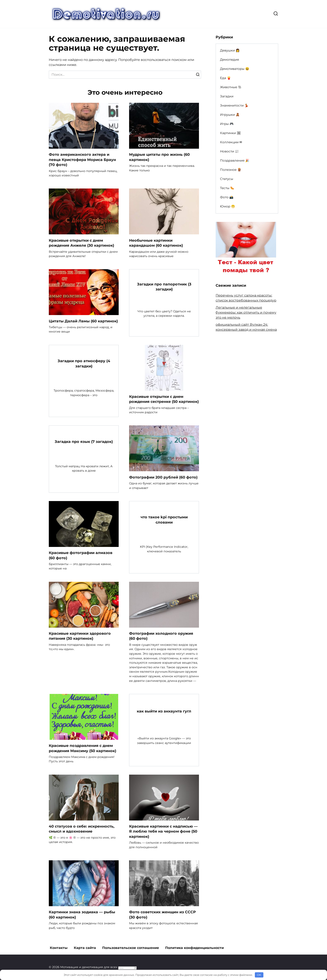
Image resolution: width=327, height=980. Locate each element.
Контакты (59, 948)
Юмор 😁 (228, 206)
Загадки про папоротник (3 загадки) (164, 287)
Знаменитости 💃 (234, 105)
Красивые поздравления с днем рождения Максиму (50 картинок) (82, 748)
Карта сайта (85, 948)
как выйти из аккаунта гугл (164, 711)
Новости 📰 (229, 151)
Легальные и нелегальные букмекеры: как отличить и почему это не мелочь (246, 312)
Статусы (227, 179)
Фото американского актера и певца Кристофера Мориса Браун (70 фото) (82, 160)
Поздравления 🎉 (235, 160)
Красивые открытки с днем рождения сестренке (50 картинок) (164, 399)
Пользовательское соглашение (131, 948)
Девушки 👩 (230, 50)
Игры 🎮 (227, 124)
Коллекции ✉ (231, 142)
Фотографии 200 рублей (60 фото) (163, 477)
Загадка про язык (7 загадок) (84, 442)
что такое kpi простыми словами (164, 520)
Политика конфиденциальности (194, 948)
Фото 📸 (227, 197)
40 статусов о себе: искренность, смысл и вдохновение (82, 829)
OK (259, 975)
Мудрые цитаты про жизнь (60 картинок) (159, 157)
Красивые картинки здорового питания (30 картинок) (80, 636)
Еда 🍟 (225, 78)
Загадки (227, 96)
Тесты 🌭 (227, 188)
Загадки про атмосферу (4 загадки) (84, 363)
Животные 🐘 (231, 87)
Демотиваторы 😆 (235, 69)
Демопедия (230, 60)
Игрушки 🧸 (230, 115)
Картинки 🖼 (230, 133)
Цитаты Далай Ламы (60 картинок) (83, 321)
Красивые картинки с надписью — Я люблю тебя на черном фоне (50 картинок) (163, 832)
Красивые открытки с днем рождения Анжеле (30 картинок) (81, 243)
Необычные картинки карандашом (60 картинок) (156, 243)
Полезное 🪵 (231, 170)
